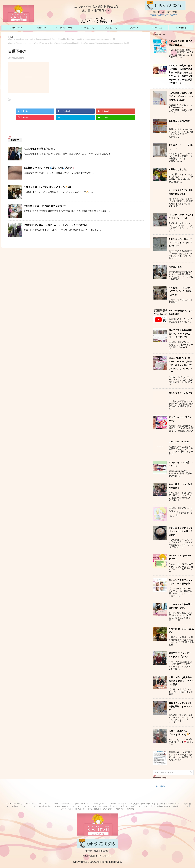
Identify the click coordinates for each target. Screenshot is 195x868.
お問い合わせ (181, 28)
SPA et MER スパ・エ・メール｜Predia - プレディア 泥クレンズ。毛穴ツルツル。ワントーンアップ (181, 365)
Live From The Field (179, 442)
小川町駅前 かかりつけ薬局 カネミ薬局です (45, 206)
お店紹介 (15, 806)
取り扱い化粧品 (16, 28)
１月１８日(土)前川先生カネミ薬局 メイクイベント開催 (181, 681)
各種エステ (42, 28)
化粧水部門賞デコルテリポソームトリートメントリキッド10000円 (56, 225)
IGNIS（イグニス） (101, 804)
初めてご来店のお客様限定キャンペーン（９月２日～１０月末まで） (181, 334)
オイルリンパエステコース (65, 806)
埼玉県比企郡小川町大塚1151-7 (165, 15)
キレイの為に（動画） (65, 28)
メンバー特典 (66, 809)
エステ (25, 806)
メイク (186, 806)
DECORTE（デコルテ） (61, 804)
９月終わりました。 (178, 169)
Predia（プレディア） (119, 804)
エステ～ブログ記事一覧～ (42, 806)
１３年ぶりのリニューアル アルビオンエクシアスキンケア (181, 243)
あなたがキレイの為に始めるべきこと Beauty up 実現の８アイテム (156, 804)
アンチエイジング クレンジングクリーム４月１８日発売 (181, 531)
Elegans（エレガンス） (82, 804)
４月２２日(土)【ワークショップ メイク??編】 (48, 187)
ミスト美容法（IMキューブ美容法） (167, 806)
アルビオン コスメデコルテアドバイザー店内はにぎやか (181, 291)
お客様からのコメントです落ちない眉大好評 (49, 168)
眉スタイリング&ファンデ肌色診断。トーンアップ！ (181, 707)
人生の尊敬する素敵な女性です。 (40, 149)
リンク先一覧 (79, 809)
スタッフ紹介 (157, 28)
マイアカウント (144, 806)
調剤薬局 (131, 809)
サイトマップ (117, 806)
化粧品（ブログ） (111, 28)
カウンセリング (84, 806)
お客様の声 (134, 28)
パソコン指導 (175, 267)
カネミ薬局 (159, 786)
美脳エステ (120, 809)
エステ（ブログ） (88, 28)
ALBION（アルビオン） (14, 804)
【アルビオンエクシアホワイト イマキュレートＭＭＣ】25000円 (181, 96)
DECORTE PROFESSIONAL (37, 804)
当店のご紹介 (107, 809)
